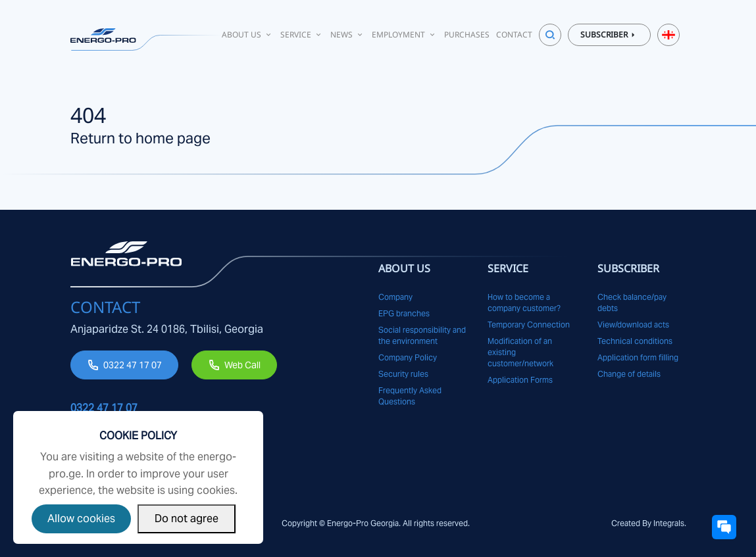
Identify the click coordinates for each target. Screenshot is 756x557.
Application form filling (638, 357)
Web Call (242, 365)
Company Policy (408, 357)
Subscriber (609, 35)
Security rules (403, 374)
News (348, 35)
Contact (514, 35)
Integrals (669, 523)
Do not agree (187, 519)
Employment (405, 35)
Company (395, 297)
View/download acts (633, 325)
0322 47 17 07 (133, 365)
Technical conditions (635, 341)
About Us (248, 35)
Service (302, 35)
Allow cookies (81, 519)
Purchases (467, 35)
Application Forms (520, 380)
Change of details (629, 374)
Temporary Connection (529, 325)
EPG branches (404, 313)
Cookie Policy (138, 436)
